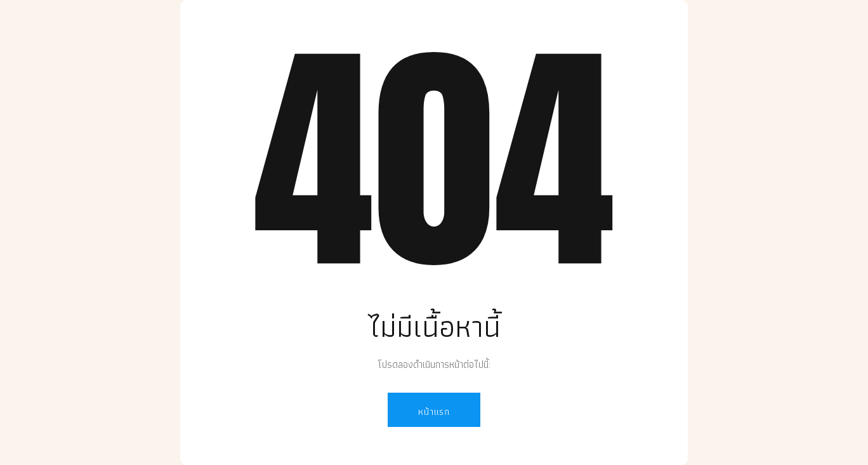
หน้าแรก (434, 412)
